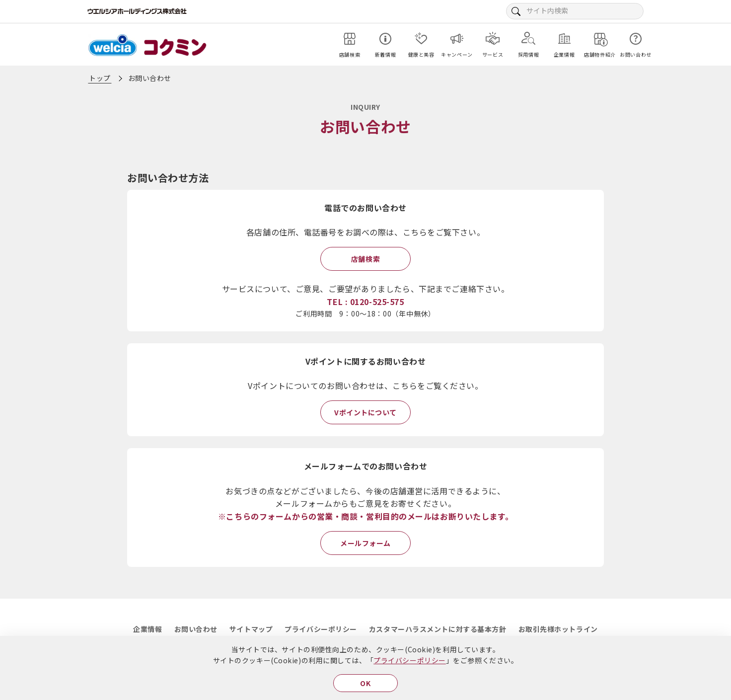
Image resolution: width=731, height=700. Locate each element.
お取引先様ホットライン (558, 629)
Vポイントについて (365, 412)
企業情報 (147, 629)
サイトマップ (251, 629)
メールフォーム (365, 543)
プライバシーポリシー (410, 660)
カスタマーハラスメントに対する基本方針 (438, 629)
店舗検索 (365, 259)
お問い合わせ (196, 629)
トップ (100, 78)
